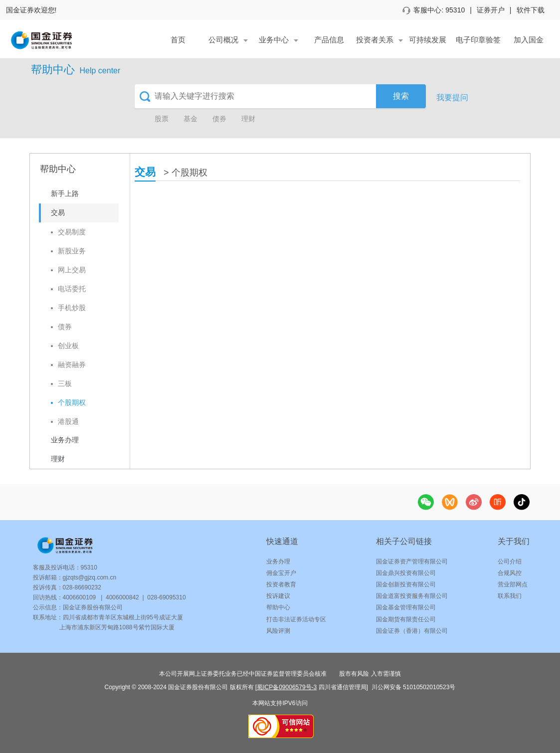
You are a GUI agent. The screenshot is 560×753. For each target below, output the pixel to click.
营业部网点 (513, 584)
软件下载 (531, 10)
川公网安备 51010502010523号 (412, 687)
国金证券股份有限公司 (93, 607)
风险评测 (278, 631)
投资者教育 (281, 584)
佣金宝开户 (281, 573)
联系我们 (510, 596)
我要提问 (452, 97)
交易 (145, 172)
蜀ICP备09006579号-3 (287, 687)
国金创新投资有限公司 (406, 584)
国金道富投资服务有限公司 (412, 596)
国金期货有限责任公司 (406, 619)
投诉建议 (278, 596)
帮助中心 (278, 607)
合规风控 (510, 573)
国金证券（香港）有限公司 (412, 631)
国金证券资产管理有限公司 (412, 562)
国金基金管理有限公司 (406, 607)
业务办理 (278, 562)
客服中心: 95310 (434, 10)
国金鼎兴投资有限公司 (406, 573)
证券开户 (491, 10)
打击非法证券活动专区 (296, 619)
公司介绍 (510, 562)
